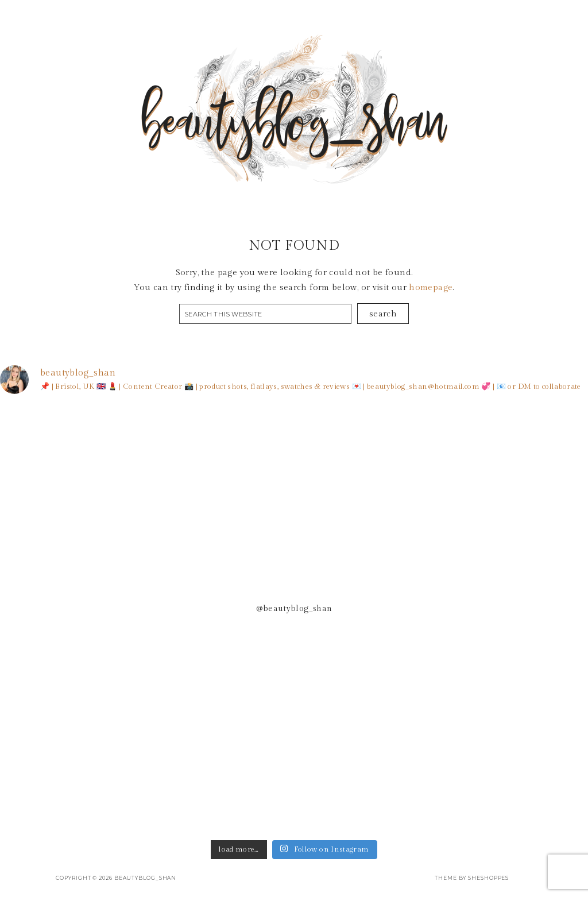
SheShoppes (488, 878)
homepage (431, 287)
